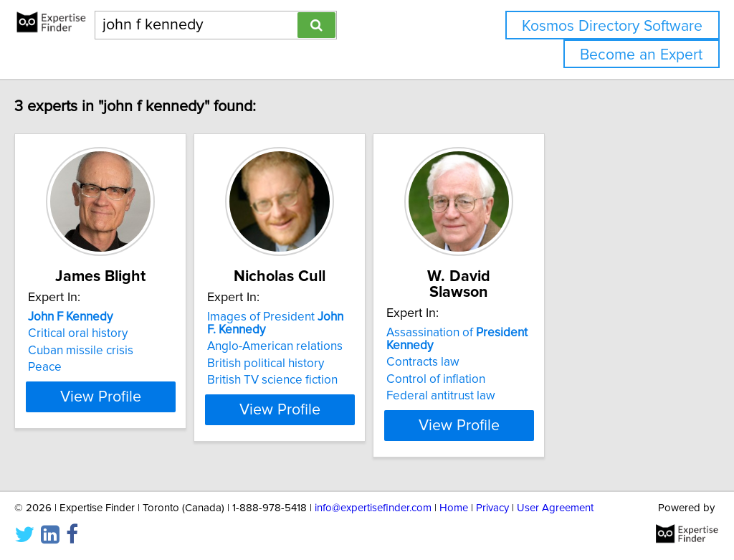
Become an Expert (641, 55)
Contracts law (525, 346)
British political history (332, 364)
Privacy (492, 508)
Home (454, 508)
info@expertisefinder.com (373, 508)
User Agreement (555, 508)
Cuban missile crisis (111, 351)
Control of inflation (538, 364)
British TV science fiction (338, 380)
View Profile (149, 409)
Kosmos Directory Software (612, 26)
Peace (75, 367)
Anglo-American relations (341, 346)
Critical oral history (108, 333)
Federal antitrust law (543, 380)
